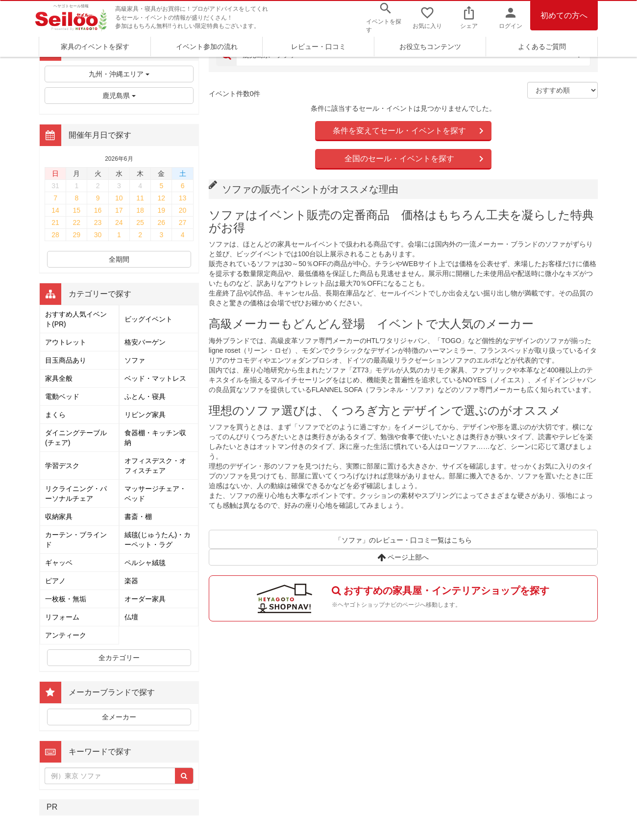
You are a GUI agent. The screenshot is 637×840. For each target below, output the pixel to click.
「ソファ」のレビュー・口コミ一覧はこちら (403, 540)
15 (77, 210)
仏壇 (131, 617)
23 (98, 222)
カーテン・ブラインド (76, 540)
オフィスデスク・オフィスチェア (155, 466)
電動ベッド (62, 396)
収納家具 (59, 517)
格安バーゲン (145, 342)
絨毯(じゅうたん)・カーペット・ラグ (158, 540)
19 (162, 210)
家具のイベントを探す (95, 47)
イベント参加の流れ (207, 47)
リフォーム (62, 617)
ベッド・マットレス (155, 378)
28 (55, 235)
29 (77, 235)
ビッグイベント (148, 319)
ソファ (135, 360)
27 (183, 222)
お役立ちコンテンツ (430, 47)
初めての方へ (564, 15)
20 (183, 210)
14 (55, 210)
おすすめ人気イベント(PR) (76, 319)
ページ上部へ (403, 557)
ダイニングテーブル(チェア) (76, 438)
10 (119, 198)
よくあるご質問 (542, 47)
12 (162, 198)
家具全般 (59, 378)
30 (98, 235)
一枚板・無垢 (66, 599)
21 (55, 222)
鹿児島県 (119, 96)
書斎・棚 (138, 517)
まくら (55, 415)
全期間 (119, 259)
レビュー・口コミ (318, 47)
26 (162, 222)
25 (140, 222)
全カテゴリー (119, 658)
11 (140, 198)
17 (119, 210)
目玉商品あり (66, 360)
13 (183, 198)
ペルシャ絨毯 (145, 563)
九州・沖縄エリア (119, 74)
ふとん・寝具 (145, 396)
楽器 (131, 581)
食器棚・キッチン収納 (155, 438)
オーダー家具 (145, 599)
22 (77, 222)
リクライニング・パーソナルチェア (76, 494)
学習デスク (62, 466)
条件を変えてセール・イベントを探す (399, 131)
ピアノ (55, 581)
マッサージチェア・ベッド (155, 494)
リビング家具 (145, 415)
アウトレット (66, 342)
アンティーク (66, 635)
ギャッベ (59, 563)
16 (98, 210)
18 (140, 210)
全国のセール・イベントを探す (399, 159)
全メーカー (119, 717)
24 (119, 222)
